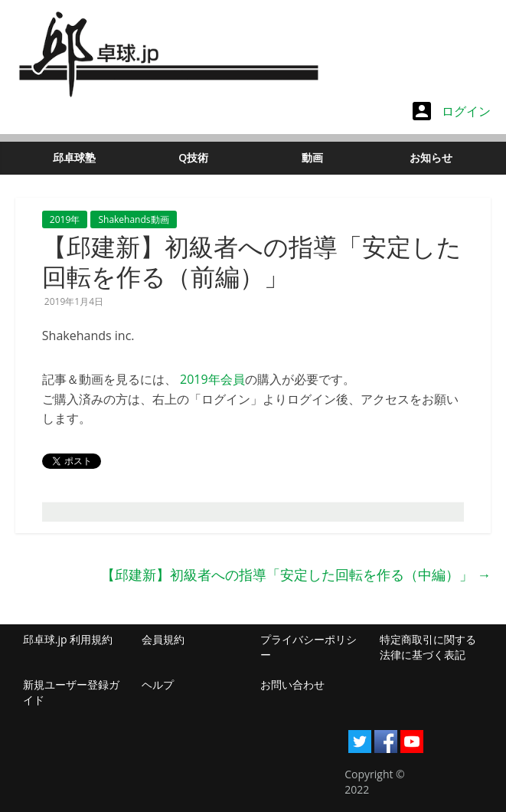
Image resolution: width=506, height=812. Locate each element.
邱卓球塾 (74, 157)
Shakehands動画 (133, 219)
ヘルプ (158, 684)
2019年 (65, 219)
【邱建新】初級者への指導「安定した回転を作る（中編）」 (296, 575)
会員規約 (163, 639)
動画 (312, 157)
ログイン (452, 111)
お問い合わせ (292, 684)
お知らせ (431, 157)
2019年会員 (212, 379)
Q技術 (193, 157)
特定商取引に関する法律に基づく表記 (428, 647)
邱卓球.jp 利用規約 (68, 639)
